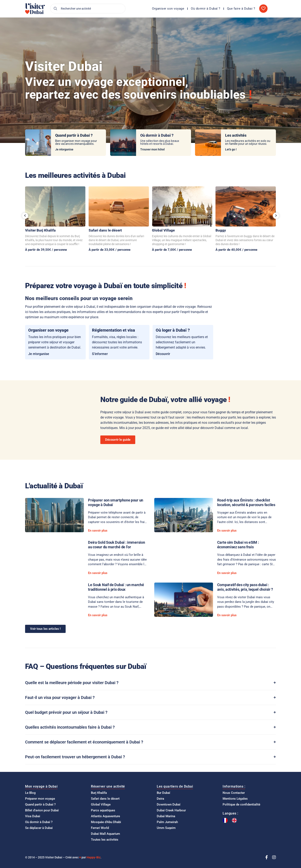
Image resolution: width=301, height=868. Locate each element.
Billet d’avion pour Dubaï (42, 810)
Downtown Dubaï (169, 804)
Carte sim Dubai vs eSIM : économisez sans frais (238, 545)
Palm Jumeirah (167, 822)
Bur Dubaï (163, 793)
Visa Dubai (33, 816)
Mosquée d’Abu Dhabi (106, 822)
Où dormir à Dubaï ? (206, 9)
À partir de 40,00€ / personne (236, 250)
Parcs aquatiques (103, 810)
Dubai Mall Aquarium (105, 834)
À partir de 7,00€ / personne (172, 250)
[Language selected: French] (232, 820)
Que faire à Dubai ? (241, 9)
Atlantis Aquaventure (105, 816)
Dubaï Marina (166, 816)
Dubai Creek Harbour (171, 810)
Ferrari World (100, 828)
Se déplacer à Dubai (39, 828)
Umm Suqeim (166, 828)
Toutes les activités (105, 840)
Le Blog (30, 793)
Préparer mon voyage (40, 799)
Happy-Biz (94, 857)
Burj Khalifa (99, 793)
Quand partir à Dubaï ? (40, 804)
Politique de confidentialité (241, 804)
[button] (25, 216)
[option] (235, 820)
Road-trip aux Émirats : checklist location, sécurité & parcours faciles (246, 502)
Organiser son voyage (168, 9)
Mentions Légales (235, 799)
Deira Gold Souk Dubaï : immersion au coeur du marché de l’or (116, 545)
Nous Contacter (234, 793)
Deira (160, 799)
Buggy (221, 230)
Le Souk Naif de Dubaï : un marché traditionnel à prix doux (116, 587)
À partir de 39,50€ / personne (46, 250)
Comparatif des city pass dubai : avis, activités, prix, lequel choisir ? (245, 587)
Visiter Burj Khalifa (40, 230)
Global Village (163, 230)
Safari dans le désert (105, 230)
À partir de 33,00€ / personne (110, 250)
